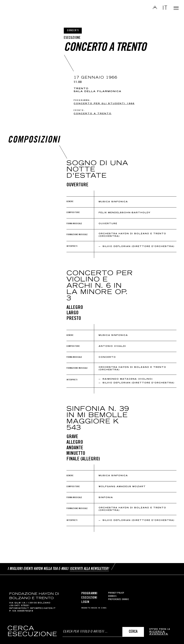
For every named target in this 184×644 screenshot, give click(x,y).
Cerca (133, 632)
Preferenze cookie (119, 597)
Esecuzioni (89, 596)
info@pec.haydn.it (43, 606)
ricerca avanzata (159, 633)
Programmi (89, 591)
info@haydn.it (19, 606)
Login (150, 10)
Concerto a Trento (93, 114)
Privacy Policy (116, 591)
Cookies (112, 594)
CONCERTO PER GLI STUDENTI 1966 (104, 104)
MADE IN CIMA (99, 606)
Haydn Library (37, 11)
